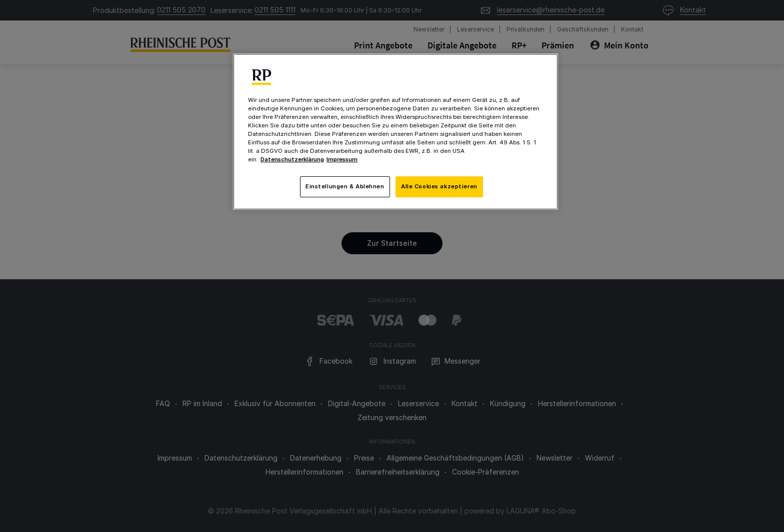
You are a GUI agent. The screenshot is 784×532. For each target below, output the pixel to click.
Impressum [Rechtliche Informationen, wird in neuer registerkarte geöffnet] (342, 159)
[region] (395, 132)
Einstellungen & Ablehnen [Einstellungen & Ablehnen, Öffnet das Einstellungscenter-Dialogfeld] (345, 186)
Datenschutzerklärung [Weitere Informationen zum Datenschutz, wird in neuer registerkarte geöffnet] (292, 159)
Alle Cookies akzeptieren (439, 186)
